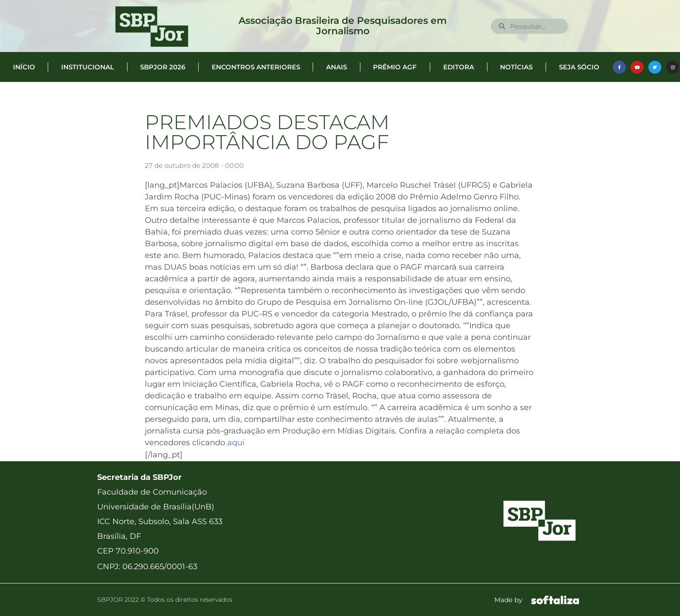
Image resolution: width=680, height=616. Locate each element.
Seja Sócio (579, 67)
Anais (337, 67)
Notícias (516, 67)
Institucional (88, 67)
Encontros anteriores (256, 67)
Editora (459, 67)
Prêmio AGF (395, 67)
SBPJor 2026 (163, 67)
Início (24, 67)
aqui (236, 443)
